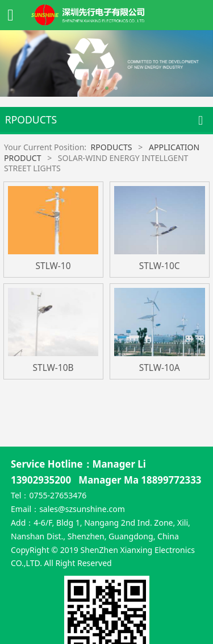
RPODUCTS (111, 147)
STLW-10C (160, 266)
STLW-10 (53, 266)
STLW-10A (160, 368)
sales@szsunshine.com (82, 458)
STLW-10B (53, 368)
